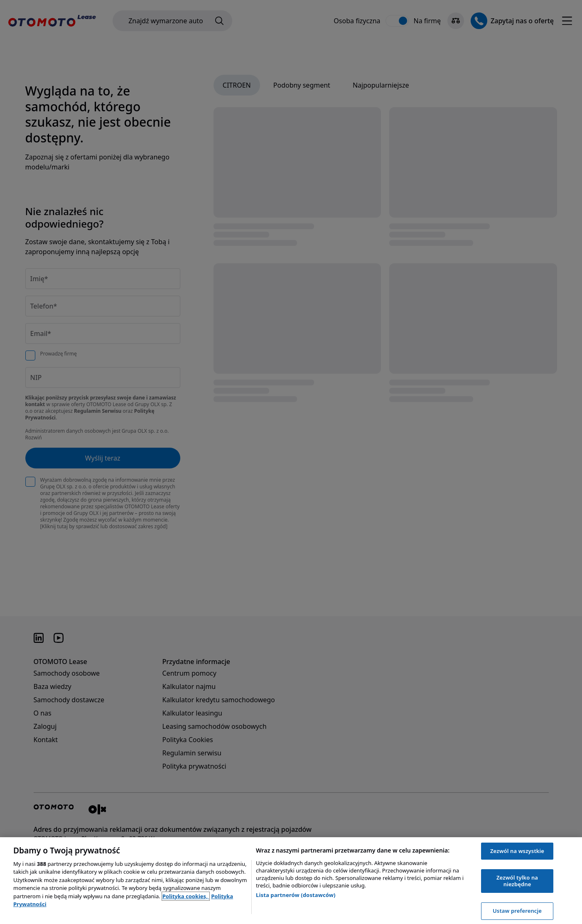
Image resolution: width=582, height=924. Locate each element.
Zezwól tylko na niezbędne (517, 881)
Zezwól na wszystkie (517, 851)
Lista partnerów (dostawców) (296, 895)
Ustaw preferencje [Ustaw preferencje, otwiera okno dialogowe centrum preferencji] (517, 911)
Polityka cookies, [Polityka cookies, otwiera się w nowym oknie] (186, 896)
